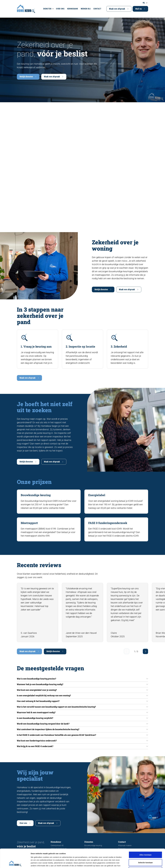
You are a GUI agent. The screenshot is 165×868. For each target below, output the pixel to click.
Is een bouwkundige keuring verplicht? (35, 718)
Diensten (47, 9)
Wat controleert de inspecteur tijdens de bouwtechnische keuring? (48, 729)
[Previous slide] (127, 651)
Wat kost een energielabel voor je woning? (37, 690)
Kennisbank (73, 9)
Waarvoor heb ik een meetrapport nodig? (36, 712)
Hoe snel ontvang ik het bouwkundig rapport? (38, 701)
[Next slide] (145, 651)
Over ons (60, 9)
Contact (97, 9)
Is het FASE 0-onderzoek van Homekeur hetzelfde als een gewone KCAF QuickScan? (56, 735)
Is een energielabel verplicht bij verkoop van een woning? (44, 696)
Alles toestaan (145, 837)
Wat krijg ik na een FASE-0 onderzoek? (35, 746)
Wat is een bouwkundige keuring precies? (37, 679)
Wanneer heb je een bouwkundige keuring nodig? (40, 684)
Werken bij (86, 9)
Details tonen (127, 863)
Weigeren (145, 853)
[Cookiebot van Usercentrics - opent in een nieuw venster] (15, 863)
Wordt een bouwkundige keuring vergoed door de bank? (43, 724)
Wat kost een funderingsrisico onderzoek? (37, 741)
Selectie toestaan (145, 845)
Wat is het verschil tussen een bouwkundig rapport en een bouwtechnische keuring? (56, 707)
